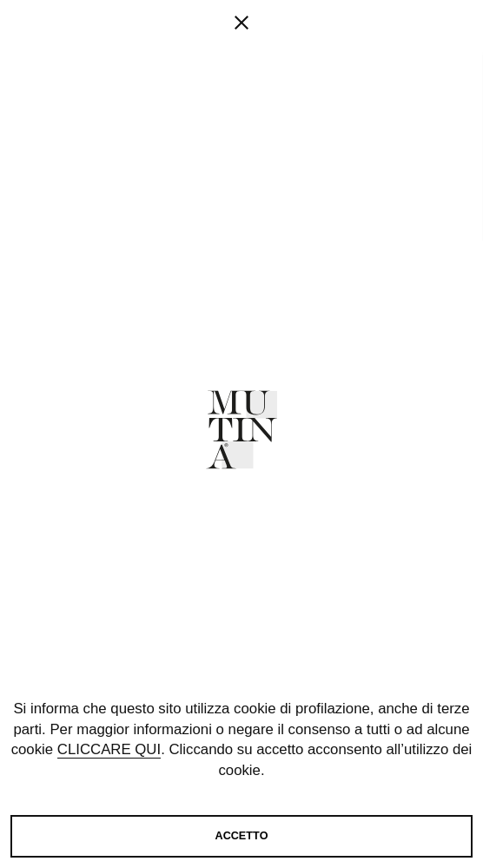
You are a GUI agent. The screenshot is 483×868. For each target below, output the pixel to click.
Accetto (242, 836)
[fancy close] (241, 78)
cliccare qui (109, 749)
